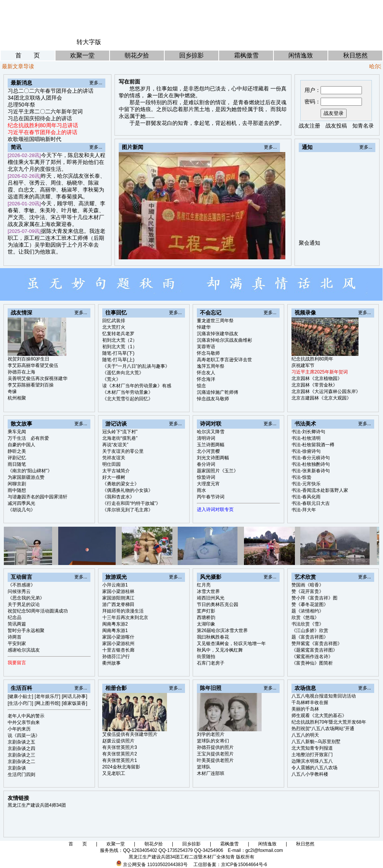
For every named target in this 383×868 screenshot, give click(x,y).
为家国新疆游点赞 (26, 477)
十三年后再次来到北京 (125, 617)
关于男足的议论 (24, 604)
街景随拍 (206, 657)
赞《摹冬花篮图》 (310, 604)
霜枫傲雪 (246, 55)
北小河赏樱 (208, 451)
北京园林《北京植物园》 (317, 378)
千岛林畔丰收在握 (310, 703)
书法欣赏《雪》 (308, 624)
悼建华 (204, 327)
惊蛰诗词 (206, 477)
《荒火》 (111, 379)
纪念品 (15, 617)
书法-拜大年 (304, 510)
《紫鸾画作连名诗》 (312, 657)
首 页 (28, 55)
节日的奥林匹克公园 (218, 604)
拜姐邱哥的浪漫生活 (123, 611)
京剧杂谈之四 (21, 748)
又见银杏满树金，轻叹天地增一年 (231, 644)
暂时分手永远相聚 (26, 631)
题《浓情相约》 (308, 611)
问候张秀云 (19, 591)
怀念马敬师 (208, 353)
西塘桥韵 (206, 617)
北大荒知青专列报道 (312, 748)
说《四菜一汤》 (24, 735)
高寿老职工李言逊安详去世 (224, 360)
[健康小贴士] (20, 696)
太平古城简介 (116, 471)
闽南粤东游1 (115, 631)
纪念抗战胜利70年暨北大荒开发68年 (329, 722)
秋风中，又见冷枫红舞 (220, 650)
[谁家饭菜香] (74, 703)
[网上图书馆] (48, 703)
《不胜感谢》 (21, 585)
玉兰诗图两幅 (211, 445)
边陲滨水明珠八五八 (312, 761)
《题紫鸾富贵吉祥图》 (314, 650)
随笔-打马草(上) (118, 360)
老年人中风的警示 (26, 716)
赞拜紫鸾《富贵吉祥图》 (317, 644)
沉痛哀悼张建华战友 (218, 334)
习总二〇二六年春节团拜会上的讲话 (51, 91)
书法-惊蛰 (301, 477)
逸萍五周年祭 (211, 366)
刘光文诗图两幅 (213, 458)
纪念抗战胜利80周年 (312, 359)
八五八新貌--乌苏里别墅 (316, 742)
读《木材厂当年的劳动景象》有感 (137, 386)
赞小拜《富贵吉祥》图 (314, 598)
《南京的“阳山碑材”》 (30, 471)
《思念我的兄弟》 (26, 598)
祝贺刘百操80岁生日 (29, 359)
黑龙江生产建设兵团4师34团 (37, 805)
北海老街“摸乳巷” (120, 438)
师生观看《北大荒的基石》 (319, 716)
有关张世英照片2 (120, 754)
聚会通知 (309, 246)
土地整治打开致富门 (312, 755)
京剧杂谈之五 (21, 742)
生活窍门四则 (21, 775)
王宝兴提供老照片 (215, 754)
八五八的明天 (305, 735)
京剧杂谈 (17, 768)
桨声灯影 (206, 611)
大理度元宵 (208, 484)
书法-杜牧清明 (306, 438)
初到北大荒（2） (120, 340)
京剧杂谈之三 (21, 755)
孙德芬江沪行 (116, 657)
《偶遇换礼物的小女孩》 (128, 490)
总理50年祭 (21, 105)
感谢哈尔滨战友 (24, 650)
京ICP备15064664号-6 (244, 865)
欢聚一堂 (82, 55)
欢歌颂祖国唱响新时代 (34, 139)
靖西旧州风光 (211, 598)
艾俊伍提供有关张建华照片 (130, 734)
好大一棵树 (114, 477)
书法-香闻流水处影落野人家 (320, 490)
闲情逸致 (301, 55)
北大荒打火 (114, 327)
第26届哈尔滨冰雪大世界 (222, 631)
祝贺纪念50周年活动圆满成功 (38, 611)
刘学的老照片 (211, 734)
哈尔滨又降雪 (211, 432)
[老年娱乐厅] (48, 696)
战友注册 (309, 126)
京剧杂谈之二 (21, 762)
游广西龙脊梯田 (118, 604)
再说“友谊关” (115, 445)
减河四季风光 (21, 503)
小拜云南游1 (115, 585)
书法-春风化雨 (306, 497)
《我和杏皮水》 (118, 497)
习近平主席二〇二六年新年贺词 (45, 111)
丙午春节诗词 (211, 497)
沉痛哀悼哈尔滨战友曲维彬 (224, 340)
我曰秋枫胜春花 (213, 637)
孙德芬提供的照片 (215, 747)
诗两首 (15, 637)
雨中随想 (17, 490)
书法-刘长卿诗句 (308, 432)
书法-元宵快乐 (306, 484)
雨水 (201, 490)
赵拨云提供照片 (118, 741)
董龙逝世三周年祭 (215, 321)
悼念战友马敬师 (213, 399)
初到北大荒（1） (120, 347)
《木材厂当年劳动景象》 (128, 392)
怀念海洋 (206, 379)
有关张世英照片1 (120, 760)
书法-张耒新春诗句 (311, 471)
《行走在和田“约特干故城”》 (131, 503)
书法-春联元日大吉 (311, 503)
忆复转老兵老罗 (118, 334)
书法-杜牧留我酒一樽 (313, 445)
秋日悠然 (355, 55)
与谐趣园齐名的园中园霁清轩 (38, 497)
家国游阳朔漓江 (118, 598)
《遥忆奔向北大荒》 (123, 373)
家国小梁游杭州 (118, 644)
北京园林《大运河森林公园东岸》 (326, 391)
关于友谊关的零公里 (123, 451)
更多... (96, 83)
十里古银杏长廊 (118, 650)
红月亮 (204, 585)
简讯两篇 (17, 624)
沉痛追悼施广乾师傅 (218, 392)
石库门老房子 (211, 663)
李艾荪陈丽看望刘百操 (31, 385)
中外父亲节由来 (24, 722)
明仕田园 (111, 464)
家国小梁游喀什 (118, 637)
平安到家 (17, 644)
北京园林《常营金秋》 (314, 385)
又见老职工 (114, 773)
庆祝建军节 (303, 365)
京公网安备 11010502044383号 (155, 865)
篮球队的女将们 (213, 741)
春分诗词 (206, 464)
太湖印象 (206, 624)
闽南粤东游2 (115, 624)
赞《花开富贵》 (308, 591)
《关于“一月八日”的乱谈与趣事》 (136, 366)
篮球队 (204, 767)
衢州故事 (111, 663)
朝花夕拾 (137, 55)
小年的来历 (19, 729)
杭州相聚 (17, 398)
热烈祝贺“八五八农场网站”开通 (323, 729)
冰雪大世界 (208, 591)
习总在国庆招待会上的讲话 (40, 118)
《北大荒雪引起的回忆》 (128, 399)
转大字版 (89, 42)
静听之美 (17, 451)
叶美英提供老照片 (215, 760)
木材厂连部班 (211, 773)
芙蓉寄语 (206, 347)
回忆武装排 (114, 321)
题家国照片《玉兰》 (218, 471)
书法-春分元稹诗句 (311, 458)
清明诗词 (206, 438)
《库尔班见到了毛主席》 (128, 510)
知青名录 (363, 126)
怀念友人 (206, 373)
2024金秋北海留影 (121, 767)
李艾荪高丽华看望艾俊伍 (33, 365)
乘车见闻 (17, 432)
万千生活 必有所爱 (28, 438)
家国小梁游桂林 (118, 591)
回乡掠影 (191, 55)
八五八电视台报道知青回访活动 (324, 696)
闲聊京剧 (17, 484)
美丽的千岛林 (305, 709)
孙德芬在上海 (21, 372)
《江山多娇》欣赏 (310, 631)
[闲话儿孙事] (74, 696)
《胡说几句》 (21, 510)
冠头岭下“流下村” (120, 432)
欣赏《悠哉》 (305, 617)
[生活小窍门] (20, 703)
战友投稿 (336, 126)
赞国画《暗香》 (308, 585)
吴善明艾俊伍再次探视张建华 (38, 378)
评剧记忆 (17, 458)
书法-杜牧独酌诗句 (311, 464)
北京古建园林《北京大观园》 (321, 398)
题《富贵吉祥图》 (310, 637)
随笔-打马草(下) (118, 353)
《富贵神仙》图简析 (312, 663)
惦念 (201, 386)
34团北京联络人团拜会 (35, 98)
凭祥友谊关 (114, 458)
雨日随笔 (17, 464)
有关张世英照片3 (120, 747)
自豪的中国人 (21, 445)
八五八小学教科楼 (310, 774)
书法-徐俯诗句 (306, 451)
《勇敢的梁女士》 (121, 484)
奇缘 (12, 391)
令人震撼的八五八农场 (314, 768)
